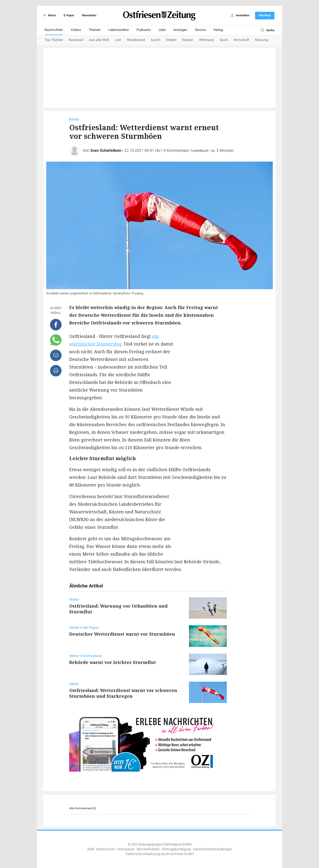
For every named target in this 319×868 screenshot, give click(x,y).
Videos (76, 30)
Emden (171, 40)
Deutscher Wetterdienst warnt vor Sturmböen (122, 634)
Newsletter (89, 15)
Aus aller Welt (99, 40)
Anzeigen (180, 30)
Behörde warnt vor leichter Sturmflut (113, 662)
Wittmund (206, 40)
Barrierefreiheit (148, 849)
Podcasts (144, 30)
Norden (188, 40)
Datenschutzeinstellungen (213, 849)
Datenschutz (106, 849)
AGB (91, 849)
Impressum (126, 849)
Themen (95, 30)
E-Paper (69, 15)
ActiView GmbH (182, 854)
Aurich (156, 40)
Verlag (218, 30)
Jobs (162, 30)
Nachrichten (54, 30)
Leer (118, 40)
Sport (224, 40)
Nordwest (76, 40)
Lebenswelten (119, 30)
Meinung (262, 40)
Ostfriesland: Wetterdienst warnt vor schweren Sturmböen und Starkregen (123, 693)
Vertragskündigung (176, 849)
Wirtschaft (241, 40)
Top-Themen (54, 40)
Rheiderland (136, 40)
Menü (49, 15)
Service (200, 30)
